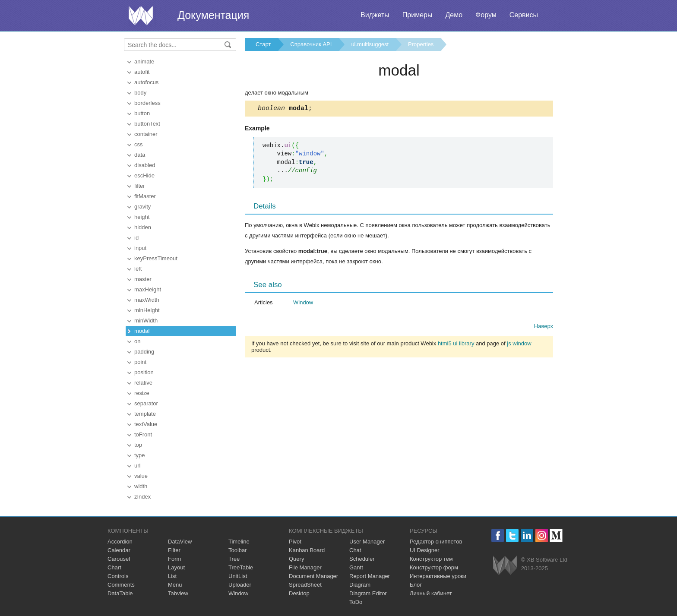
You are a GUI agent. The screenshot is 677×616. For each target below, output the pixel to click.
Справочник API (311, 44)
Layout (176, 567)
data (140, 155)
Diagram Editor (368, 593)
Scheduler (362, 559)
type (140, 455)
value (141, 476)
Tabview (178, 593)
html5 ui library (456, 345)
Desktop (299, 593)
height (142, 217)
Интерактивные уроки (438, 576)
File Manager (305, 567)
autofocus (146, 82)
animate (144, 62)
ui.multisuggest (370, 44)
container (146, 134)
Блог (416, 585)
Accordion (120, 542)
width (141, 486)
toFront (143, 434)
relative (143, 383)
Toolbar (238, 550)
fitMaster (145, 196)
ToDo (356, 602)
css (139, 144)
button (142, 113)
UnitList (238, 576)
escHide (144, 175)
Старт (263, 44)
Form (174, 559)
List (172, 576)
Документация (213, 15)
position (144, 372)
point (140, 362)
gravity (142, 207)
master (143, 279)
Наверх (544, 327)
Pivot (295, 542)
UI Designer (425, 550)
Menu (175, 585)
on (137, 341)
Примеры (418, 15)
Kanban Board (307, 550)
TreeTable (241, 567)
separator (146, 403)
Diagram (360, 585)
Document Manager (313, 576)
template (145, 414)
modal (142, 331)
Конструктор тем (431, 559)
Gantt (356, 567)
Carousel (119, 559)
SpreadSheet (305, 585)
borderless (147, 103)
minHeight (147, 310)
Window (303, 304)
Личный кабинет (431, 593)
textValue (146, 424)
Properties (421, 44)
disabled (145, 165)
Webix (505, 565)
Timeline (239, 542)
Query (296, 559)
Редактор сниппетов (436, 542)
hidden (143, 227)
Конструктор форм (434, 567)
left (138, 269)
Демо (454, 15)
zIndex (142, 497)
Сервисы (524, 15)
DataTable (120, 593)
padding (144, 352)
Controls (118, 576)
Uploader (240, 585)
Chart (114, 567)
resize (142, 393)
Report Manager (370, 576)
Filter (174, 550)
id (136, 238)
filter (140, 186)
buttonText (147, 124)
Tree (234, 559)
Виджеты (375, 15)
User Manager (367, 542)
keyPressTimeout (156, 258)
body (140, 93)
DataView (180, 542)
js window (519, 345)
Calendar (119, 550)
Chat (355, 550)
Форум (486, 15)
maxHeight (148, 289)
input (140, 248)
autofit (142, 72)
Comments (121, 585)
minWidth (146, 321)
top (138, 445)
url (137, 466)
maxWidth (147, 300)
